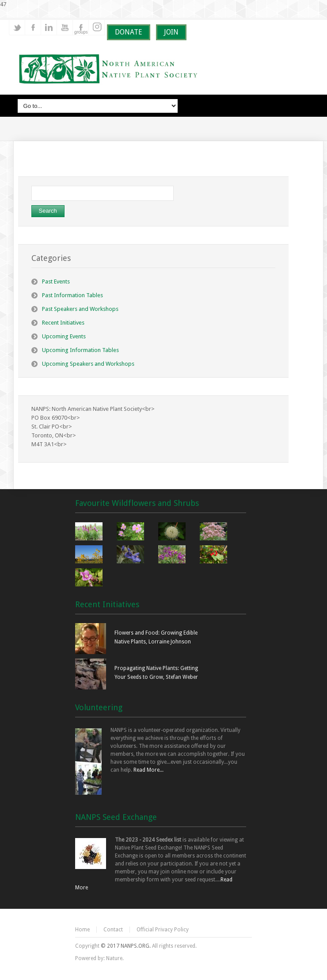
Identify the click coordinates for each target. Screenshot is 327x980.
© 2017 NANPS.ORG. (126, 946)
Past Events (56, 281)
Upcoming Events (64, 336)
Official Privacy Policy (163, 930)
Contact (113, 930)
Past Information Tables (72, 295)
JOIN (171, 32)
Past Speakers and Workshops (80, 309)
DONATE (129, 32)
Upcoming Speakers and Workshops (88, 364)
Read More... (148, 770)
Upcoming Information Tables (80, 350)
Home (82, 930)
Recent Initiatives (63, 323)
